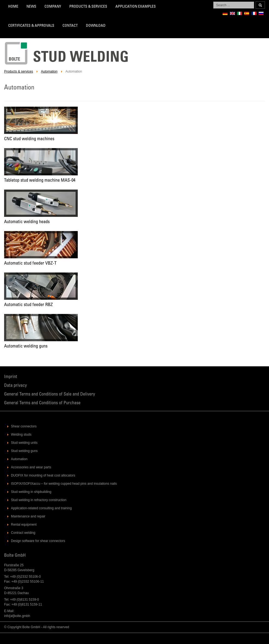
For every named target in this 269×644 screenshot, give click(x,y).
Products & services (88, 7)
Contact (70, 26)
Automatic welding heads (27, 222)
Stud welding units (24, 443)
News (31, 7)
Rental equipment (24, 525)
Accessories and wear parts (31, 467)
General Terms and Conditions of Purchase (42, 403)
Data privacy (15, 386)
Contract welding (23, 533)
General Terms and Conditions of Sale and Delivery (50, 395)
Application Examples (136, 7)
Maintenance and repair (28, 516)
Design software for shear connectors (38, 541)
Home (13, 7)
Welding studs (21, 435)
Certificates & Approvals (31, 26)
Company (53, 7)
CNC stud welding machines (29, 139)
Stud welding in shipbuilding (31, 492)
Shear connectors (24, 426)
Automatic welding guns (26, 347)
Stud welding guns (24, 451)
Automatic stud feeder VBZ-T (30, 264)
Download (96, 26)
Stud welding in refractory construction (39, 500)
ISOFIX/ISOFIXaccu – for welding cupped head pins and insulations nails (64, 484)
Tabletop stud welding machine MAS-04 (40, 181)
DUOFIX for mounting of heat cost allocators (43, 475)
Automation (49, 71)
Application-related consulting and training (41, 508)
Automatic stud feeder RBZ (28, 305)
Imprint (11, 377)
